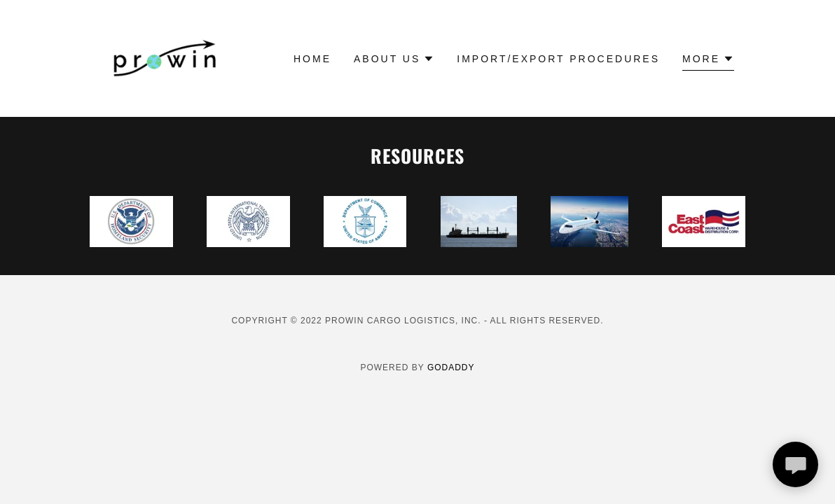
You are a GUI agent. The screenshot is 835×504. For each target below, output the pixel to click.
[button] (394, 59)
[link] (166, 58)
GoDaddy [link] (451, 367)
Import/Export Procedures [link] (558, 59)
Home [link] (312, 59)
